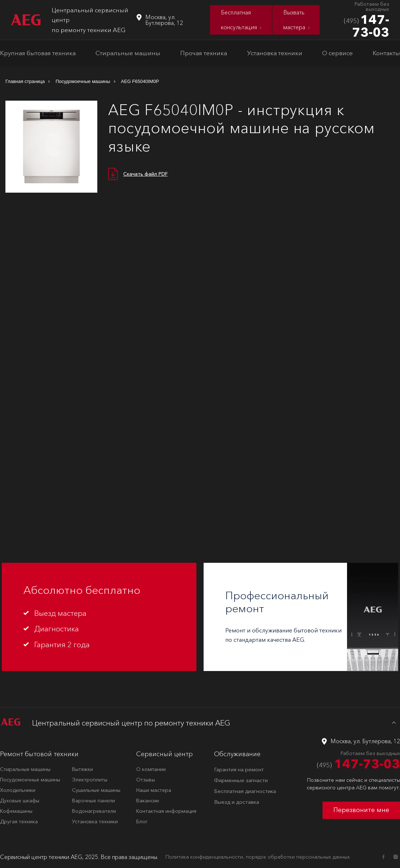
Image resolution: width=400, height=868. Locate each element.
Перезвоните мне (361, 810)
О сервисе (337, 53)
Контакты (386, 53)
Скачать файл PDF (145, 174)
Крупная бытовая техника (38, 53)
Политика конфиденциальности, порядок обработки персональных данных (258, 857)
